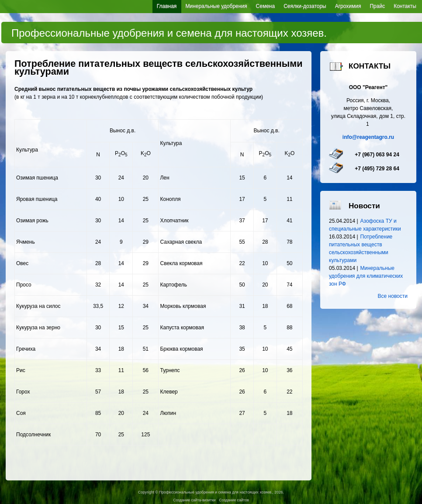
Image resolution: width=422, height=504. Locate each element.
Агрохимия (348, 6)
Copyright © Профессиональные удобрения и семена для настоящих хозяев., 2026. (211, 492)
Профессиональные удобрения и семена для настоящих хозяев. (169, 33)
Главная (167, 6)
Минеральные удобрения (216, 6)
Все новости (393, 296)
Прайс (377, 6)
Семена (266, 6)
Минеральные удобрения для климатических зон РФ (366, 276)
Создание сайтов (234, 500)
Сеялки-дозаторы (305, 6)
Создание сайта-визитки (194, 500)
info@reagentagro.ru (368, 137)
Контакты (405, 6)
